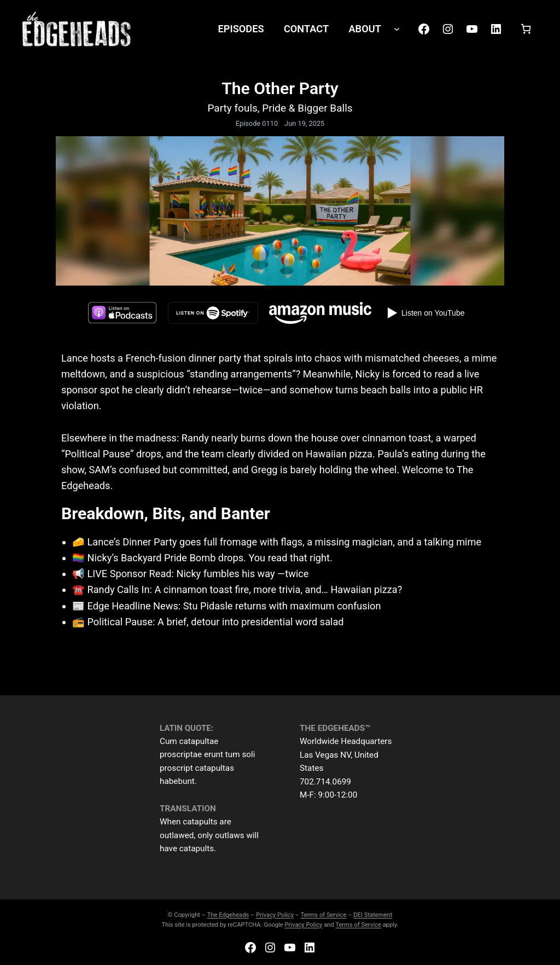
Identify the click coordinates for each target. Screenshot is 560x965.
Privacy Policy (275, 915)
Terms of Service (324, 915)
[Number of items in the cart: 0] (526, 29)
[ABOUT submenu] (397, 29)
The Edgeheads (228, 915)
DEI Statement (373, 915)
